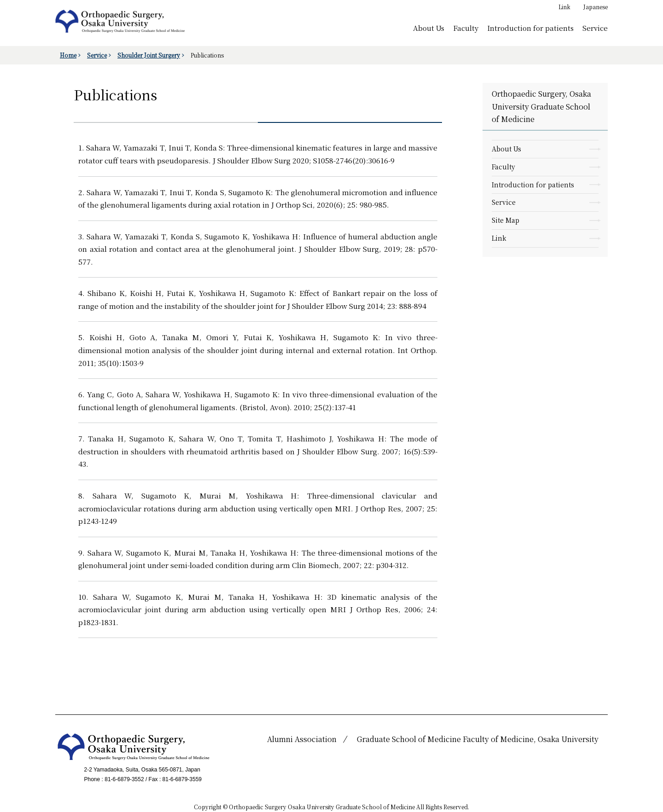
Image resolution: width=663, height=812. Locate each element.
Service (595, 27)
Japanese (596, 7)
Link (564, 7)
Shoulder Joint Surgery (149, 55)
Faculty (466, 27)
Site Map (506, 220)
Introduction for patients (530, 27)
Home (68, 55)
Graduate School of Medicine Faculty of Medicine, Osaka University (478, 739)
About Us (429, 27)
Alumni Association (302, 739)
